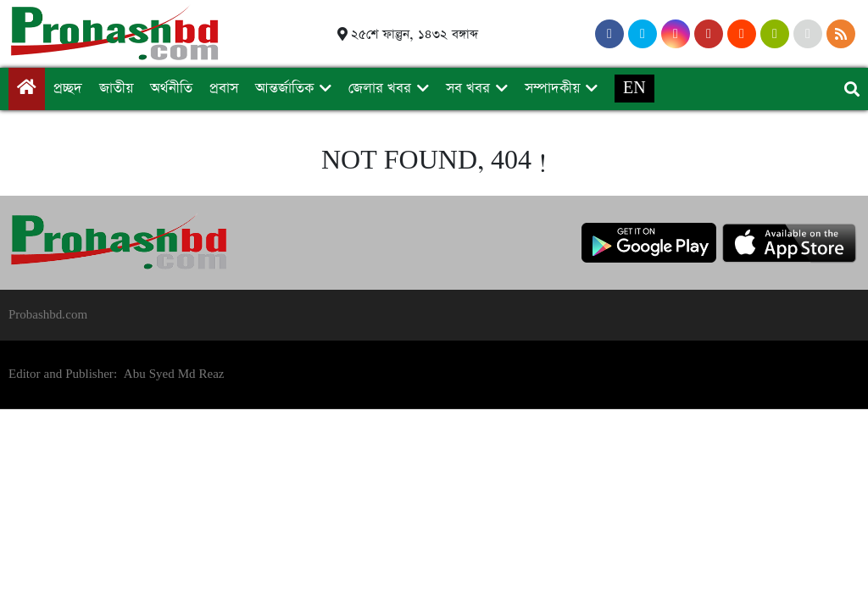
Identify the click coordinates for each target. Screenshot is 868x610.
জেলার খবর (380, 89)
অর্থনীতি (171, 89)
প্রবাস (224, 89)
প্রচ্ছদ (68, 89)
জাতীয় (116, 89)
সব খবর (468, 89)
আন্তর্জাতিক (284, 89)
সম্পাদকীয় (552, 89)
